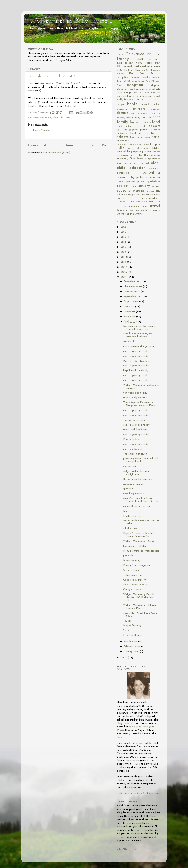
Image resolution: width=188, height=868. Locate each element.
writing (139, 214)
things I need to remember (138, 479)
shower (151, 191)
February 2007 (132, 647)
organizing (155, 168)
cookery (122, 109)
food (156, 122)
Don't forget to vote (135, 585)
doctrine (65, 118)
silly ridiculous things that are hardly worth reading (139, 195)
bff (142, 100)
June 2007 (130, 312)
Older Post (100, 145)
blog (158, 100)
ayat (157, 96)
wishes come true (133, 575)
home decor (144, 137)
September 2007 (134, 297)
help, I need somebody (136, 371)
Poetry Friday (131, 439)
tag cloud (129, 342)
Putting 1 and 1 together (137, 565)
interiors (146, 145)
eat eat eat (130, 467)
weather (145, 210)
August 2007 (131, 302)
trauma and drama (138, 206)
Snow (126, 630)
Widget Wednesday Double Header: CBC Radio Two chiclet (139, 597)
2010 (124, 262)
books (132, 104)
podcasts (142, 178)
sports (139, 202)
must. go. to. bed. (133, 449)
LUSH (120, 70)
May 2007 (130, 317)
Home (69, 145)
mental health (138, 155)
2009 (124, 267)
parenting (151, 173)
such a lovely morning (135, 398)
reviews (133, 186)
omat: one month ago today (139, 346)
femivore (147, 122)
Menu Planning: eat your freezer (141, 551)
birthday (149, 100)
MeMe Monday (132, 561)
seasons (124, 191)
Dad (157, 54)
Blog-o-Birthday (132, 626)
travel (155, 206)
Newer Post (37, 145)
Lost (127, 70)
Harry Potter (144, 63)
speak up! (128, 489)
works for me (126, 214)
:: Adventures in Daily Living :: (71, 21)
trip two (134, 210)
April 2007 (130, 322)
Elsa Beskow (125, 63)
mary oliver (122, 155)
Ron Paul (137, 74)
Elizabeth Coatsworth (147, 59)
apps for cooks (141, 93)
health (156, 133)
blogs (120, 104)
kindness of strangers (138, 148)
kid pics (155, 144)
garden (122, 130)
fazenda (136, 122)
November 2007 (133, 287)
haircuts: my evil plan (135, 546)
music (120, 159)
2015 (124, 237)
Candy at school (132, 590)
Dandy (123, 59)
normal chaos (132, 164)
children (156, 105)
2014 (124, 242)
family (123, 122)
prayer (141, 182)
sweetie (150, 202)
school (156, 186)
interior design (135, 145)
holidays (122, 137)
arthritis (134, 96)
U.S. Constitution (136, 81)
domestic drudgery (140, 113)
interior (147, 141)
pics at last (129, 556)
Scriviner (136, 78)
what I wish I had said (135, 430)
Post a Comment (42, 131)
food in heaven (132, 516)
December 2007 (133, 282)
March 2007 (131, 642)
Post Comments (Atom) (57, 153)
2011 (123, 257)
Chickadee (135, 54)
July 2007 (129, 307)
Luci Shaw (135, 70)
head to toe (139, 133)
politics (121, 182)
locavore (156, 152)
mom (151, 155)
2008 (124, 272)
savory (144, 186)
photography (126, 178)
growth (143, 130)
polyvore (131, 182)
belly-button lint (128, 100)
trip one (122, 210)
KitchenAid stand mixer (147, 67)
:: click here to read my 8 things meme (138, 793)
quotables (153, 181)
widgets (155, 210)
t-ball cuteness (131, 529)
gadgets (154, 126)
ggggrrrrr (133, 130)
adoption (135, 85)
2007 (124, 277)
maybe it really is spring (137, 506)
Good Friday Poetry (134, 580)
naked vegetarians (133, 494)
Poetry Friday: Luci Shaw (137, 361)
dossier (130, 118)
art (126, 96)
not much (145, 164)
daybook (156, 109)
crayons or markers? (134, 484)
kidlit (120, 148)
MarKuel (146, 70)
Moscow (156, 70)
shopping (139, 191)
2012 (124, 252)
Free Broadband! (133, 635)
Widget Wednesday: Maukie (139, 541)
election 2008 (150, 118)
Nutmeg (121, 74)
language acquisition (139, 152)
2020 (124, 227)
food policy (124, 126)
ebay (137, 118)
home (133, 137)
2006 (124, 658)
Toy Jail (127, 621)
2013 (124, 247)
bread (145, 104)
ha (150, 130)
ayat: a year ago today (136, 351)
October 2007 (132, 292)
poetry (154, 177)
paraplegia (123, 173)
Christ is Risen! (131, 570)
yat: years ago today (135, 393)
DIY (149, 54)
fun (125, 511)
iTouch (137, 141)
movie (157, 155)
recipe (122, 186)
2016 (124, 232)
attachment (146, 96)
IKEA (158, 63)
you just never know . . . (136, 420)
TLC (124, 81)
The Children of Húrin (135, 454)
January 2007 (132, 652)
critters (139, 109)
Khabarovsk (125, 66)
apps (129, 92)
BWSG (120, 55)
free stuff (140, 126)
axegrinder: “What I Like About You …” (55, 76)
